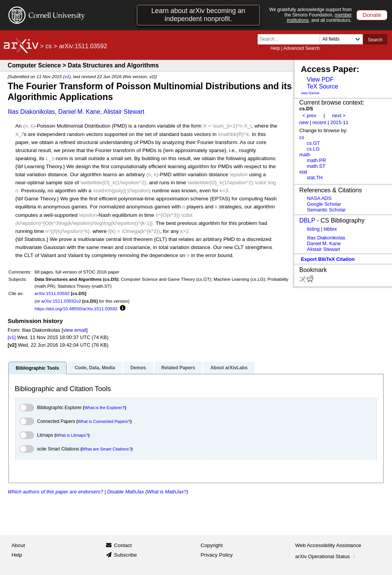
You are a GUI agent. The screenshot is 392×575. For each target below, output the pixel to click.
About (18, 545)
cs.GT (313, 143)
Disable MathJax (126, 492)
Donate (372, 15)
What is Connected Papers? (104, 421)
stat (303, 172)
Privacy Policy (217, 555)
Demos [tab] (138, 368)
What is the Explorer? (105, 408)
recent (319, 122)
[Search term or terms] (291, 39)
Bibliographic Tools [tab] (37, 368)
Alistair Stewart (124, 112)
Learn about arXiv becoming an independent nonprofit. (198, 15)
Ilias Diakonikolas (31, 112)
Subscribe (126, 555)
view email (75, 330)
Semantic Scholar (327, 210)
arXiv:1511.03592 (52, 293)
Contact (123, 545)
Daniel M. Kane (79, 112)
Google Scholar (324, 204)
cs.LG (313, 149)
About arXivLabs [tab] (229, 368)
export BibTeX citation (328, 259)
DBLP (307, 220)
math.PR (316, 160)
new (304, 122)
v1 (67, 76)
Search (375, 40)
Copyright (212, 545)
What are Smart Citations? (107, 449)
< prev (309, 115)
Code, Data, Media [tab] (95, 368)
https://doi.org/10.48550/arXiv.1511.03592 (76, 309)
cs (49, 46)
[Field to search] (341, 39)
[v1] (12, 337)
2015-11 (340, 122)
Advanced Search (301, 48)
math (305, 155)
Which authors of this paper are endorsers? (55, 492)
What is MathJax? (167, 492)
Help (275, 48)
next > (339, 115)
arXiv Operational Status (326, 556)
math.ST (316, 166)
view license (310, 93)
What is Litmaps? (72, 435)
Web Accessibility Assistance (328, 545)
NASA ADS (319, 198)
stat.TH (315, 178)
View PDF (320, 79)
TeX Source (322, 86)
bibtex (330, 229)
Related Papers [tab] (178, 368)
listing (313, 229)
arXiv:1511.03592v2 (61, 301)
